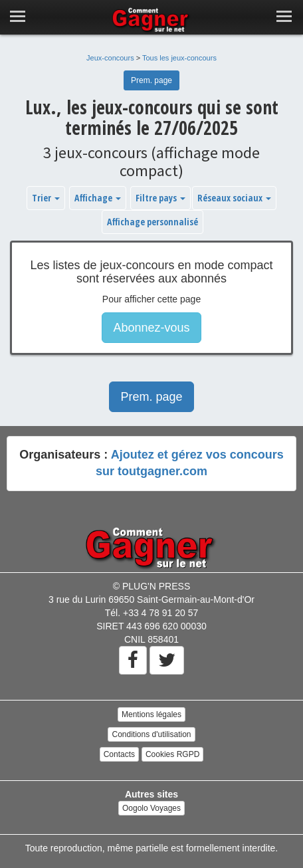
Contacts (119, 754)
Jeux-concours (110, 58)
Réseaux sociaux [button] (234, 198)
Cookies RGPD (172, 754)
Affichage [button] (98, 198)
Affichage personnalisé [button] (152, 222)
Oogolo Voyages (151, 808)
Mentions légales (151, 714)
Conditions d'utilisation (151, 734)
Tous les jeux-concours (179, 58)
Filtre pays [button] (160, 198)
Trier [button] (46, 198)
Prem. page (151, 80)
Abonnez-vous (151, 328)
